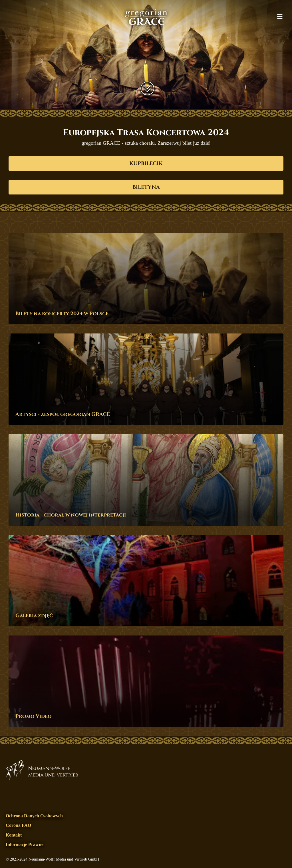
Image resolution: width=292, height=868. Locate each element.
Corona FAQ (18, 825)
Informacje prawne (25, 844)
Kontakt (14, 835)
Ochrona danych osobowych (34, 816)
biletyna (146, 187)
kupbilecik (146, 163)
